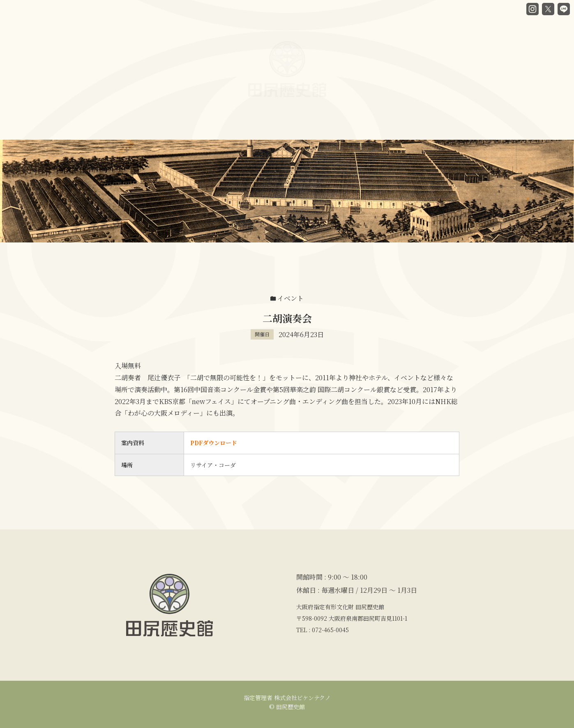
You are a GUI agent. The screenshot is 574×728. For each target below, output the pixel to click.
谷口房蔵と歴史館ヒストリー (146, 127)
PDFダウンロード (214, 443)
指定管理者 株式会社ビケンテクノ (287, 698)
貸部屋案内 (322, 125)
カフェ (274, 126)
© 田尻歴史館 (287, 707)
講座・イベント (382, 120)
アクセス (440, 116)
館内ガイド (225, 127)
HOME (72, 127)
